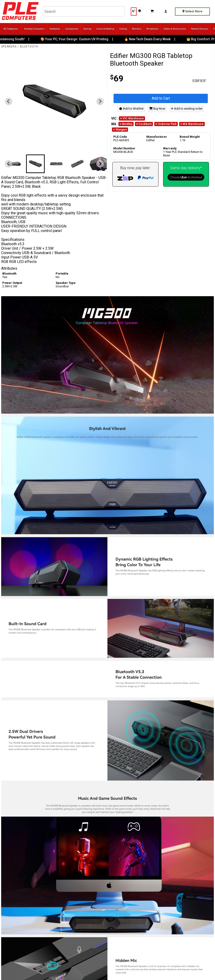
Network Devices (200, 29)
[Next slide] (100, 101)
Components (72, 29)
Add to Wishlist (131, 109)
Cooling (123, 29)
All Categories (11, 29)
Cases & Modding (105, 29)
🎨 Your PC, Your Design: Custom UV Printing (78, 39)
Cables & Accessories (175, 29)
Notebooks (55, 29)
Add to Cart (161, 98)
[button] (14, 164)
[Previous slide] (9, 101)
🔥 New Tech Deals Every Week (151, 39)
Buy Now (157, 109)
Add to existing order (187, 109)
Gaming (87, 29)
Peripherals (152, 29)
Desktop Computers (34, 29)
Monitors (137, 29)
